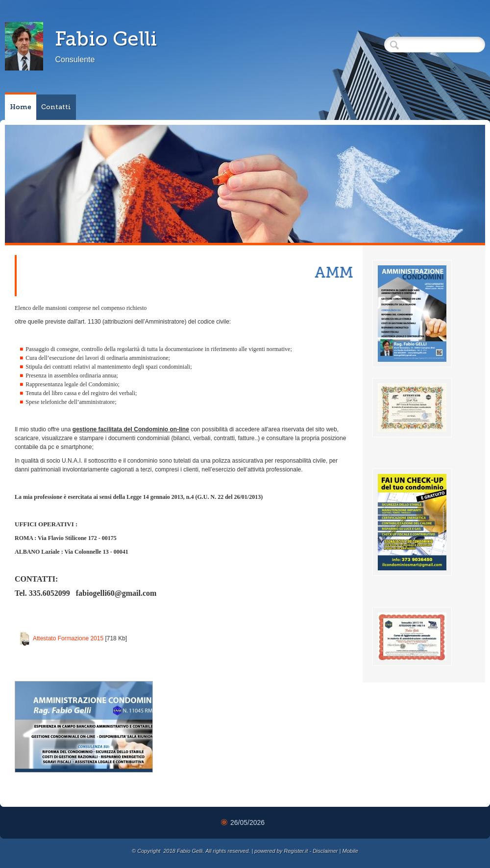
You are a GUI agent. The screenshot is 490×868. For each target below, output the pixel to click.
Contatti (56, 107)
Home (21, 107)
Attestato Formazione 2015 (68, 638)
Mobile (350, 851)
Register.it (296, 851)
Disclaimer (325, 851)
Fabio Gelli (106, 39)
